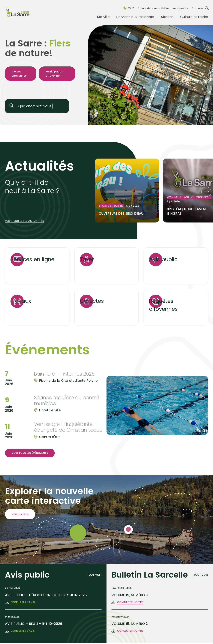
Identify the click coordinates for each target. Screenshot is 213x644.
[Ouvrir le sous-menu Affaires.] (167, 17)
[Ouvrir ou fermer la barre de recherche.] (207, 8)
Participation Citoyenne (54, 74)
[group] (56, 377)
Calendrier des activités (153, 8)
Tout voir (94, 575)
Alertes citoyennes (19, 74)
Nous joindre (180, 8)
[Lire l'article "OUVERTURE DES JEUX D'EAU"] (127, 191)
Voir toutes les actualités (24, 221)
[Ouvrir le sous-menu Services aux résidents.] (135, 17)
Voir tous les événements (30, 453)
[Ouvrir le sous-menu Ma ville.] (103, 17)
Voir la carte (20, 514)
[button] (185, 113)
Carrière (197, 8)
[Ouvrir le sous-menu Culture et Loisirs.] (194, 17)
